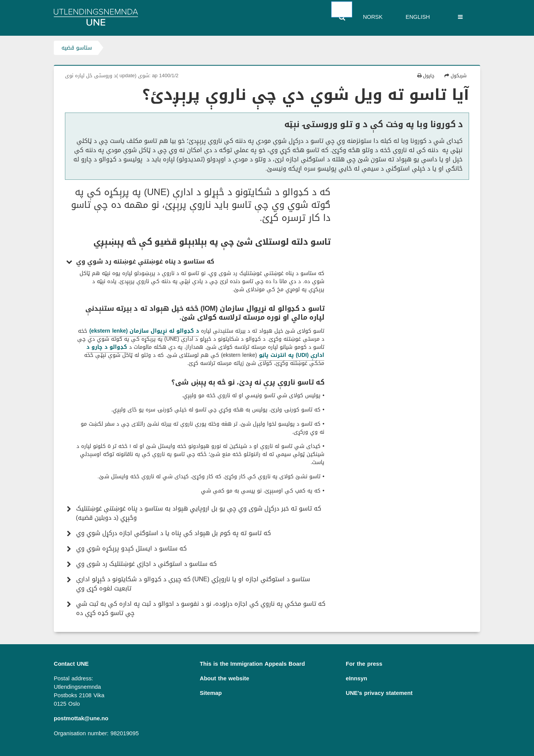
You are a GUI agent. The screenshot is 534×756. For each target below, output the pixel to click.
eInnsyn (357, 678)
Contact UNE (71, 664)
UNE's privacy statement (379, 693)
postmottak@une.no (81, 718)
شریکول (456, 76)
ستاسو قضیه (77, 48)
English (418, 17)
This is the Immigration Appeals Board (252, 664)
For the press (364, 664)
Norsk (373, 17)
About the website (225, 678)
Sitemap (211, 693)
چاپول (426, 76)
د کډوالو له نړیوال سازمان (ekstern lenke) (144, 331)
